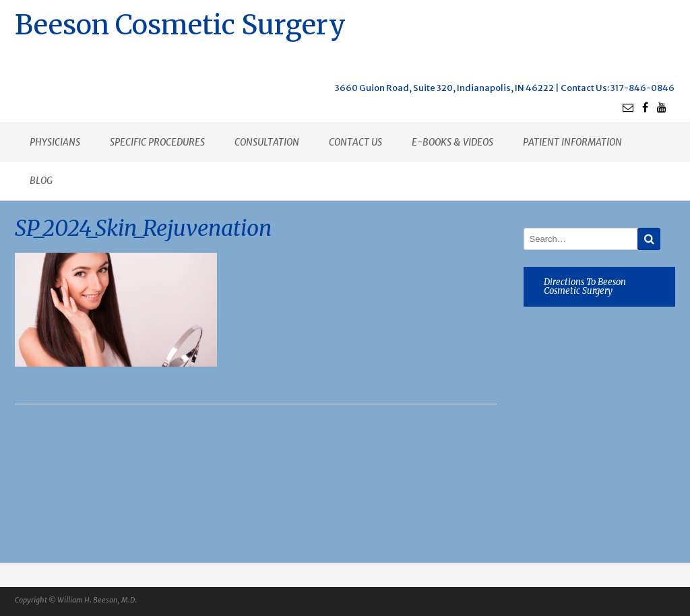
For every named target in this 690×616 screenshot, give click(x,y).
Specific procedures (157, 142)
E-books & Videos (452, 142)
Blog (41, 181)
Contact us (355, 142)
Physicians (55, 142)
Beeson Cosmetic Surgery (180, 23)
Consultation (267, 142)
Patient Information (572, 142)
